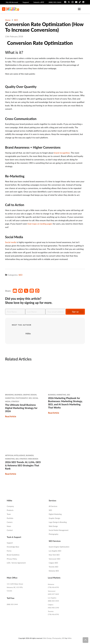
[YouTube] (76, 2)
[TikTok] (80, 2)
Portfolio (10, 518)
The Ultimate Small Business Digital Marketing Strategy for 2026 (21, 408)
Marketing (10, 398)
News (9, 526)
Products (10, 510)
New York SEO (54, 555)
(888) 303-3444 (12, 604)
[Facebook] (65, 2)
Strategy (15, 401)
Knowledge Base (13, 547)
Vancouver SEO (55, 559)
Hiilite (28, 334)
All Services (53, 506)
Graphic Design (30, 395)
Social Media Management (59, 530)
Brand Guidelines (13, 555)
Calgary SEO (53, 563)
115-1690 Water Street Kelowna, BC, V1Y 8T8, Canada (15, 587)
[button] (79, 9)
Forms (9, 551)
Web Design (33, 459)
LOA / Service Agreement (16, 563)
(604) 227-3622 (53, 594)
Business (18, 395)
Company (10, 506)
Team (9, 514)
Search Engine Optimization (59, 547)
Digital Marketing (55, 514)
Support (10, 543)
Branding (9, 395)
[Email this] (15, 291)
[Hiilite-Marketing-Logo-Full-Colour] (11, 9)
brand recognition (62, 153)
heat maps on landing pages (40, 224)
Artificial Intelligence (15, 455)
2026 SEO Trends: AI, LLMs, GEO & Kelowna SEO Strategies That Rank (23, 465)
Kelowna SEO (54, 571)
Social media (11, 242)
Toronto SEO (54, 567)
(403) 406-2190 (53, 608)
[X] (69, 2)
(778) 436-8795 (53, 587)
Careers (10, 522)
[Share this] (20, 291)
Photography (22, 398)
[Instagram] (73, 2)
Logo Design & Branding (58, 522)
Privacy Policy (12, 559)
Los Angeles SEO (55, 551)
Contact (10, 530)
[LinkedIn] (83, 2)
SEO (20, 275)
